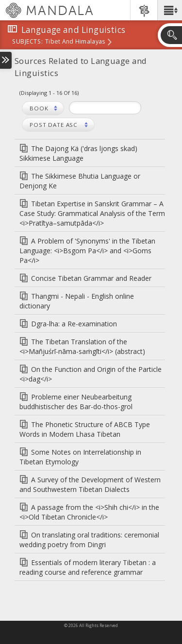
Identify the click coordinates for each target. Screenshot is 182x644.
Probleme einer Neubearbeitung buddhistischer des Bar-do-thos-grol (76, 402)
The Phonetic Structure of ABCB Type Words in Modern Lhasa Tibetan (85, 429)
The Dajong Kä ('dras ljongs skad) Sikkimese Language (78, 153)
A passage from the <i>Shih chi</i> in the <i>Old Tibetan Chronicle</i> (89, 512)
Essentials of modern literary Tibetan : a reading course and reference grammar (88, 567)
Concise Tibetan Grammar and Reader (91, 278)
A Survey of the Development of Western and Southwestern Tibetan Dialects (90, 484)
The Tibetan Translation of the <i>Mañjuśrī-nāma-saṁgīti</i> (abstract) (82, 346)
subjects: (27, 42)
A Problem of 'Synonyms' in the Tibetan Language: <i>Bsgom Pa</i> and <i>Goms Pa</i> (87, 251)
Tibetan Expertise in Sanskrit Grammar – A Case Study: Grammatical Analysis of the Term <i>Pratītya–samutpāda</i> (92, 213)
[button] (170, 10)
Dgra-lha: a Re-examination (74, 324)
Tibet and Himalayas (75, 42)
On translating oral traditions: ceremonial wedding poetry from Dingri (89, 540)
